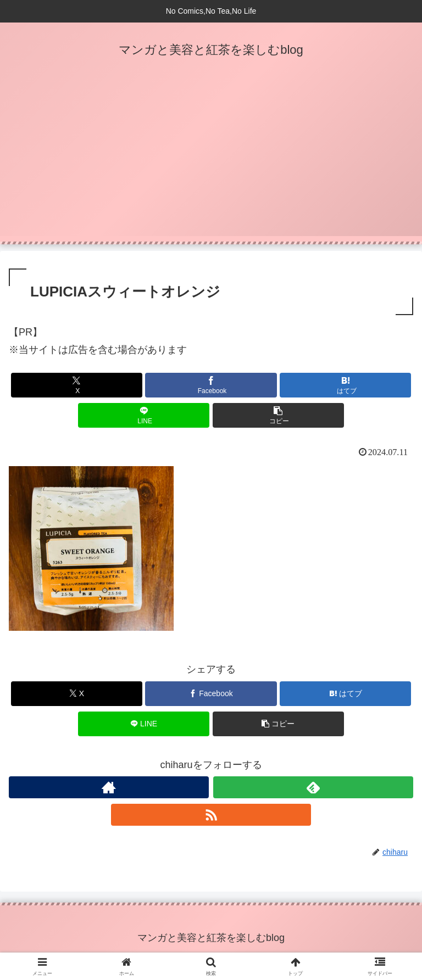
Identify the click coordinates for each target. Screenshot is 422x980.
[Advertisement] (211, 159)
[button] (278, 415)
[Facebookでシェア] (211, 385)
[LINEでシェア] (144, 415)
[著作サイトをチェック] (109, 787)
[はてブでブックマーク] (345, 385)
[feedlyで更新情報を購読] (313, 787)
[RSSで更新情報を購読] (211, 815)
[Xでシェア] (77, 385)
